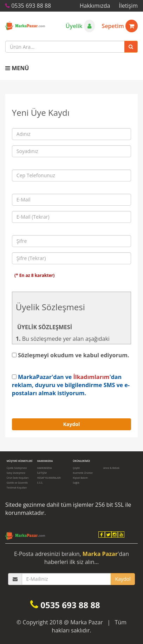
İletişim (128, 6)
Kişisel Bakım (80, 478)
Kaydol (72, 424)
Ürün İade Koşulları (18, 478)
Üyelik (80, 26)
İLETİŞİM (42, 473)
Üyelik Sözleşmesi (17, 468)
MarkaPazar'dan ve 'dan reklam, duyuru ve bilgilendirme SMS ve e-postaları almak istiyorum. (71, 385)
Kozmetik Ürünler (83, 473)
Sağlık (76, 483)
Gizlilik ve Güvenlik (17, 483)
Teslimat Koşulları (17, 488)
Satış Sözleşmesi (16, 473)
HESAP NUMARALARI (49, 478)
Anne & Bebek (111, 468)
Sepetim (120, 26)
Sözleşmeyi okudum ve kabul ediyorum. (71, 355)
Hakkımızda (95, 6)
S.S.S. (40, 483)
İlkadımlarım (91, 377)
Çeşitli (76, 468)
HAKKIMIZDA (44, 468)
